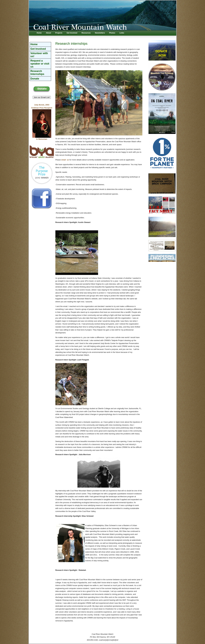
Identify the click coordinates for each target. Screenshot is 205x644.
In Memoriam (42, 139)
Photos (112, 33)
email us (65, 160)
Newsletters (100, 33)
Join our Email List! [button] (42, 97)
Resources (86, 33)
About (48, 33)
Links (122, 33)
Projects (59, 33)
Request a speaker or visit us (40, 64)
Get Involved (72, 33)
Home (39, 33)
